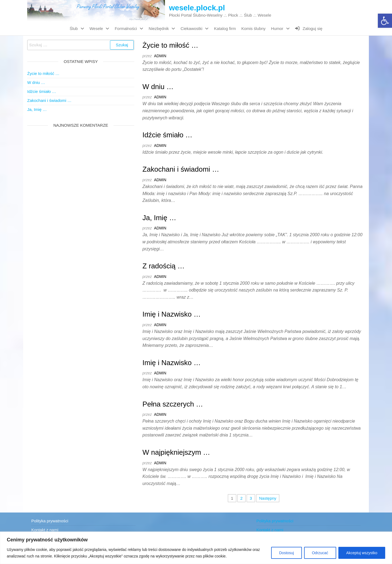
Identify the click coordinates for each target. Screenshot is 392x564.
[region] (196, 548)
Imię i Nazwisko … (171, 314)
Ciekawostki (191, 28)
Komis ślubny (253, 28)
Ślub (74, 28)
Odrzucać (320, 553)
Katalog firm (225, 28)
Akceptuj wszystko (362, 553)
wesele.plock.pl (197, 8)
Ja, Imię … (159, 218)
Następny (268, 498)
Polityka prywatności (50, 521)
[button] (385, 21)
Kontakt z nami (45, 530)
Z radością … (163, 266)
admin (160, 56)
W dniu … (158, 87)
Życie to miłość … (170, 45)
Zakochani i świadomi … (181, 169)
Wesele (96, 28)
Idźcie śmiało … (167, 135)
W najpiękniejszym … (176, 452)
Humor (277, 28)
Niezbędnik (159, 28)
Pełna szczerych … (173, 404)
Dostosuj (286, 553)
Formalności (126, 28)
